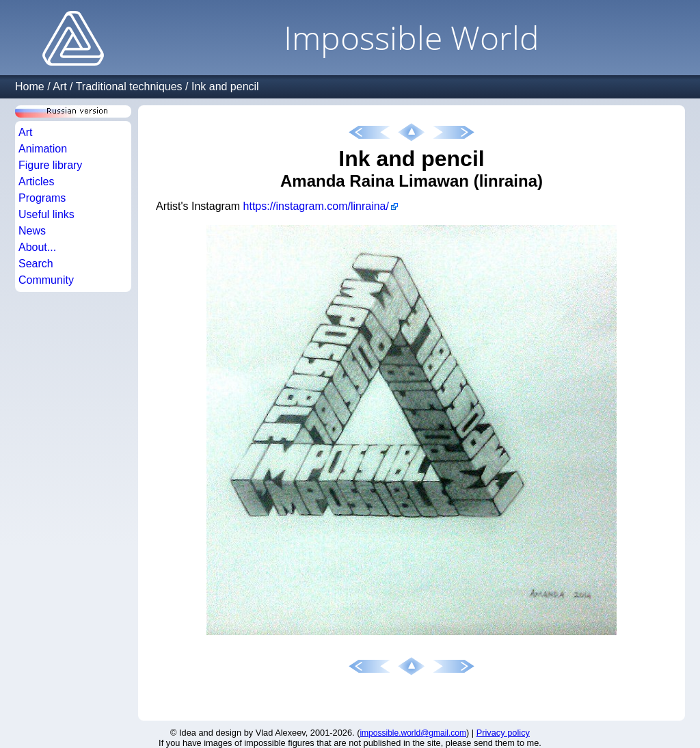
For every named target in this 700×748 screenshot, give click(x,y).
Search (36, 264)
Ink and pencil (225, 86)
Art (59, 86)
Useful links (46, 214)
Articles (36, 182)
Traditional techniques (129, 86)
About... (37, 247)
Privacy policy (503, 733)
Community (46, 280)
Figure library (50, 165)
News (32, 231)
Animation (43, 149)
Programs (42, 198)
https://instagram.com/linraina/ (316, 206)
